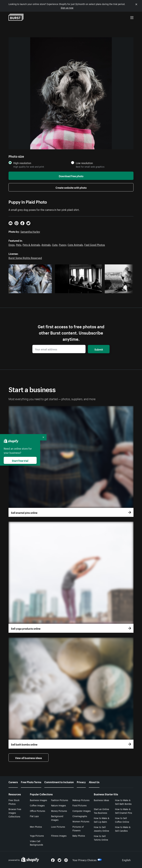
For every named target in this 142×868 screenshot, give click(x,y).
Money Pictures (59, 811)
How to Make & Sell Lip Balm (102, 820)
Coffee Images (37, 805)
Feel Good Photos (95, 244)
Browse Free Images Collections (15, 813)
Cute (55, 244)
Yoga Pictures (37, 836)
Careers (13, 782)
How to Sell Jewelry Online (101, 829)
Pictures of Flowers (78, 828)
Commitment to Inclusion (59, 782)
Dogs (12, 244)
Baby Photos (79, 836)
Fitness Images (59, 836)
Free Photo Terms (31, 782)
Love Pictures (58, 827)
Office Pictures (38, 811)
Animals (46, 244)
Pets (19, 244)
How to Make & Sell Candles (123, 829)
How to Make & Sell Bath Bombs (123, 802)
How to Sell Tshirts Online (101, 838)
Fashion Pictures (60, 800)
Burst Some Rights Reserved (25, 258)
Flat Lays (34, 816)
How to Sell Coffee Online (122, 820)
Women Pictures (81, 821)
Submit (99, 349)
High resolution (22, 163)
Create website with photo (71, 187)
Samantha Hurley (30, 231)
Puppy (63, 244)
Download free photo (71, 176)
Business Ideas (101, 800)
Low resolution (84, 163)
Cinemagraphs (80, 816)
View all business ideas (29, 758)
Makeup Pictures (81, 800)
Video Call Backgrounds (36, 843)
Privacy (81, 782)
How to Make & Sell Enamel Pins (124, 811)
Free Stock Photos (14, 802)
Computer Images (82, 811)
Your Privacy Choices (87, 860)
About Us (94, 782)
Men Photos (36, 827)
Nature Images (58, 805)
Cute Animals (75, 244)
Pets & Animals (31, 244)
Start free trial (20, 460)
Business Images (38, 800)
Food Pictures (80, 805)
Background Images (57, 818)
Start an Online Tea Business (101, 811)
